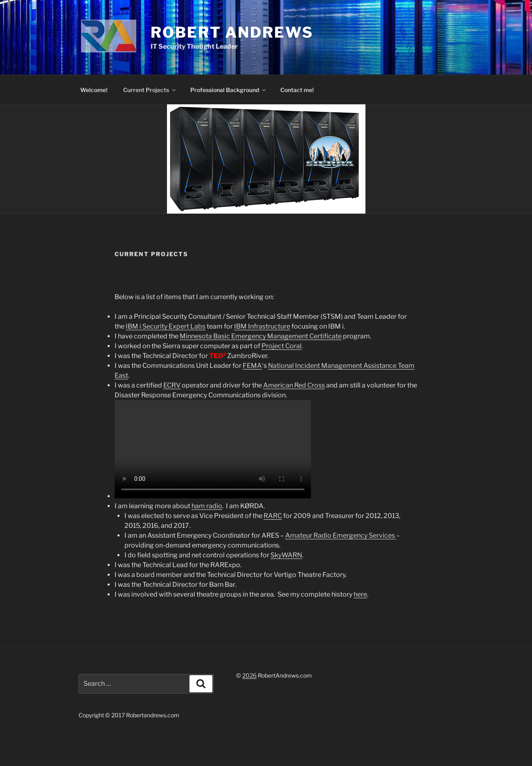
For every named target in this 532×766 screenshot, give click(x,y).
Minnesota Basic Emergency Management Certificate (261, 336)
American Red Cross (294, 385)
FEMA (252, 366)
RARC (273, 516)
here (360, 594)
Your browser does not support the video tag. (213, 449)
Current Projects (150, 90)
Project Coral (282, 346)
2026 (249, 675)
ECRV (172, 385)
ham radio (207, 506)
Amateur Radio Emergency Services (341, 535)
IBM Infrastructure (262, 326)
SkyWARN (286, 555)
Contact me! (297, 90)
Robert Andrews (232, 32)
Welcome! (94, 90)
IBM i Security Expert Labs (166, 326)
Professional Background (229, 90)
